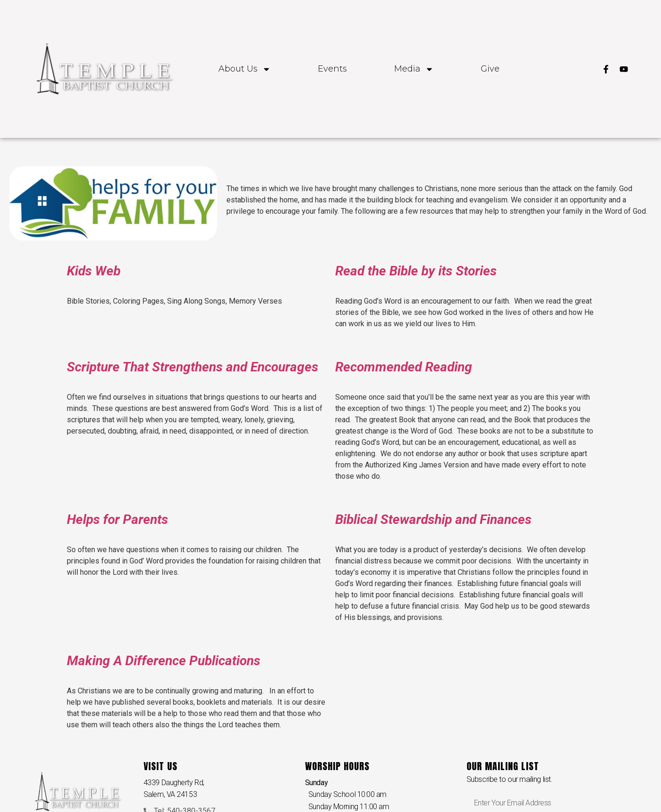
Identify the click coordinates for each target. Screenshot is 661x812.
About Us (245, 69)
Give (490, 69)
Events (332, 69)
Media (414, 69)
